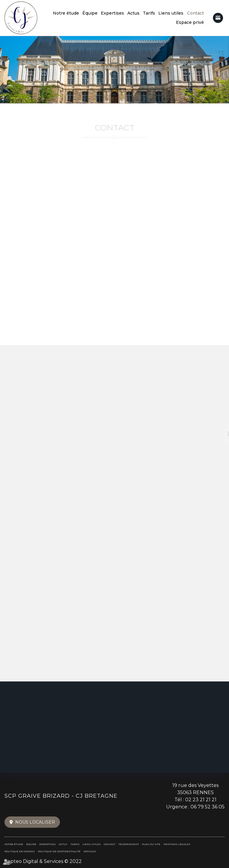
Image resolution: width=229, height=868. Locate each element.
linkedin (217, 434)
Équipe (90, 13)
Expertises (112, 13)
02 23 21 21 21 (201, 800)
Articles (90, 851)
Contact (195, 13)
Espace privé (190, 22)
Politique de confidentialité (59, 851)
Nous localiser (35, 822)
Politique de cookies (20, 851)
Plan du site (151, 844)
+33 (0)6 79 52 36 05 (114, 230)
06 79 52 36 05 (208, 807)
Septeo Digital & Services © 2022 (43, 861)
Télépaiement (218, 18)
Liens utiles (171, 13)
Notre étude (66, 13)
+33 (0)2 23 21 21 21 (115, 187)
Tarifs (149, 13)
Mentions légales (177, 844)
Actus (133, 13)
